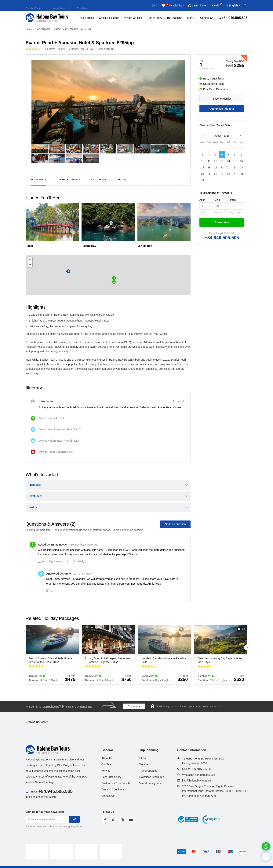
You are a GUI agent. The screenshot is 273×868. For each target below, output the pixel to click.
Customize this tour (222, 109)
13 (222, 161)
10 (203, 161)
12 (216, 161)
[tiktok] (114, 819)
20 (222, 167)
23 (241, 167)
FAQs (143, 758)
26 (216, 174)
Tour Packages (43, 29)
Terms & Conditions (113, 789)
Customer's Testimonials (116, 783)
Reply (79, 561)
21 (228, 167)
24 (203, 174)
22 (235, 167)
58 (75, 629)
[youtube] (131, 820)
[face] (105, 820)
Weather (144, 764)
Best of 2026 (154, 18)
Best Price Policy (111, 777)
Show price (222, 222)
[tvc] (111, 851)
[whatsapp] (266, 846)
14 (228, 161)
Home (29, 29)
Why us (106, 771)
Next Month (240, 135)
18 (209, 167)
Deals (217, 6)
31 (203, 180)
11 (209, 161)
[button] (247, 647)
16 (241, 161)
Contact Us (207, 18)
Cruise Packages (109, 18)
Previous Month (203, 135)
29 (235, 174)
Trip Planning (174, 18)
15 (235, 161)
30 (241, 174)
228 (130, 629)
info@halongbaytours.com (41, 797)
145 (187, 629)
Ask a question (175, 524)
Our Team (107, 764)
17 (203, 167)
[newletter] (74, 819)
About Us (107, 758)
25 (209, 174)
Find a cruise (86, 18)
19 (216, 167)
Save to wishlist (222, 99)
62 (244, 629)
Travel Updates (148, 771)
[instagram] (122, 820)
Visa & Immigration (150, 783)
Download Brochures (152, 777)
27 (222, 174)
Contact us (134, 706)
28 (228, 174)
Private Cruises (133, 18)
